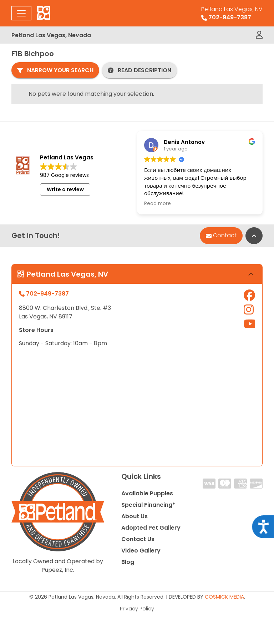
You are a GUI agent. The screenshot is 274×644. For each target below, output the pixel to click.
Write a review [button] (65, 189)
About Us (135, 516)
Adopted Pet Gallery (151, 528)
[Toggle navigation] (21, 13)
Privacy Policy (137, 609)
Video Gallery (141, 551)
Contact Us (138, 539)
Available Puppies (147, 493)
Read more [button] (158, 204)
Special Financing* (148, 505)
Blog (128, 562)
